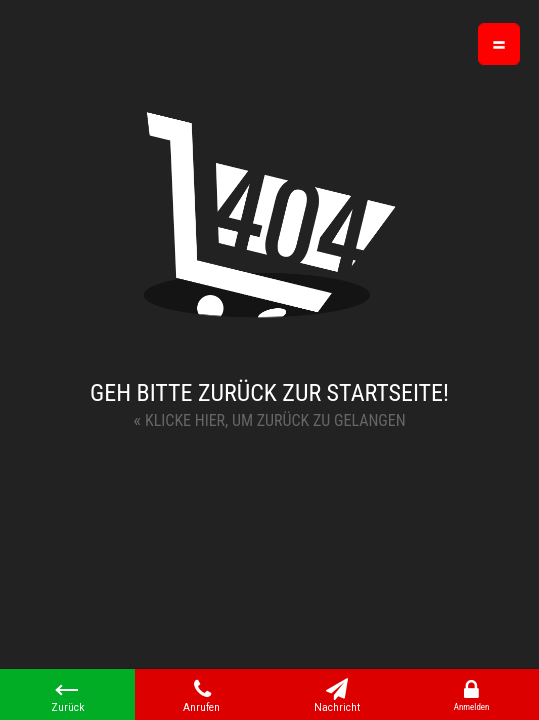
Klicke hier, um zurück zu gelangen (269, 419)
